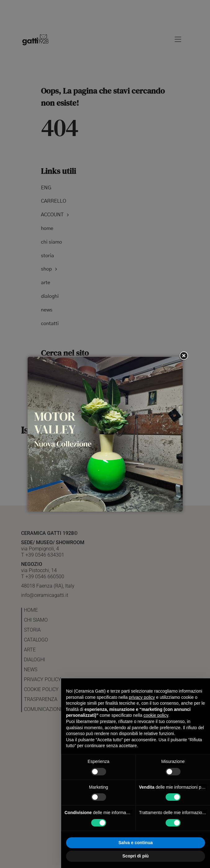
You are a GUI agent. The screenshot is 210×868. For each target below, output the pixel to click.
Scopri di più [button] (136, 856)
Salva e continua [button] (136, 843)
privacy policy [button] (142, 697)
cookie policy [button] (156, 715)
